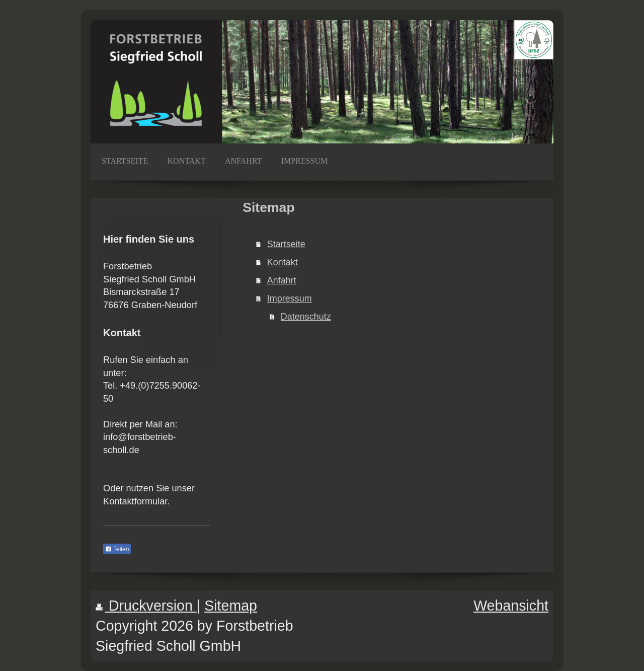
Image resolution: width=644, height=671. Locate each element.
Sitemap (231, 606)
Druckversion (146, 606)
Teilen (117, 549)
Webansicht (511, 606)
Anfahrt (282, 280)
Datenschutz (306, 317)
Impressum (290, 299)
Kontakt (283, 262)
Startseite (286, 244)
